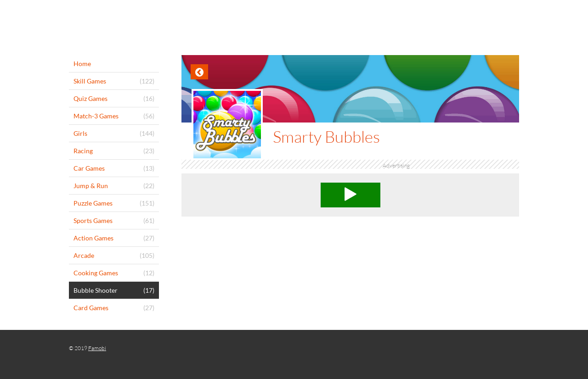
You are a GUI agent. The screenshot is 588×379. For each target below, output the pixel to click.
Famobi (97, 348)
